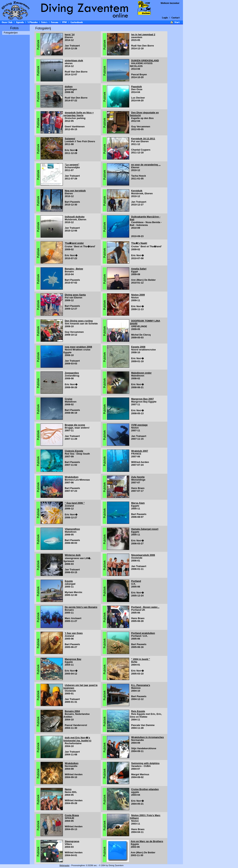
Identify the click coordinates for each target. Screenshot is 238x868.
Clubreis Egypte (74, 451)
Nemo (68, 789)
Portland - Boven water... (145, 607)
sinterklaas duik (74, 61)
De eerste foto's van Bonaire (81, 607)
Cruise (68, 399)
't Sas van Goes (74, 633)
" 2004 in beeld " (141, 659)
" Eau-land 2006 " (75, 503)
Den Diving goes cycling (79, 321)
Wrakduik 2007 (140, 451)
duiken (69, 87)
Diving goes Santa (75, 295)
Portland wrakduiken (143, 633)
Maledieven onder (141, 373)
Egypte (69, 581)
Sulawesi (70, 139)
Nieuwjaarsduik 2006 (143, 555)
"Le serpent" (72, 165)
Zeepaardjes (72, 373)
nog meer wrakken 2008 (78, 347)
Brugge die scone (75, 425)
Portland (136, 581)
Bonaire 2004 (72, 711)
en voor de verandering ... (146, 165)
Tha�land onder (74, 243)
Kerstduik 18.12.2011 (143, 139)
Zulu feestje (138, 477)
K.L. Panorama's (141, 685)
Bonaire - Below (74, 269)
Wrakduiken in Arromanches (148, 737)
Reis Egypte (138, 711)
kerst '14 (70, 34)
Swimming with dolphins (145, 763)
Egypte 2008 (138, 347)
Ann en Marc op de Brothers (147, 841)
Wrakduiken (71, 477)
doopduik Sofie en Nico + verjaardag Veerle (79, 114)
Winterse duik (73, 555)
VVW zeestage (139, 425)
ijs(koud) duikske (75, 217)
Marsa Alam (138, 503)
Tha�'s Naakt (139, 243)
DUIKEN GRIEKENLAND (145, 61)
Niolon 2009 (138, 295)
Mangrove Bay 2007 (143, 399)
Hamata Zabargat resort (145, 529)
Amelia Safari (139, 269)
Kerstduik (137, 191)
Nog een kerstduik (75, 191)
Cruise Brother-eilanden (145, 789)
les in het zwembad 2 (143, 34)
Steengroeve (72, 841)
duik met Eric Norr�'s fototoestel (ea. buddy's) (77, 739)
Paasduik (137, 87)
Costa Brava (72, 815)
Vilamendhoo (72, 529)
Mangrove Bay (73, 659)
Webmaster (65, 865)
